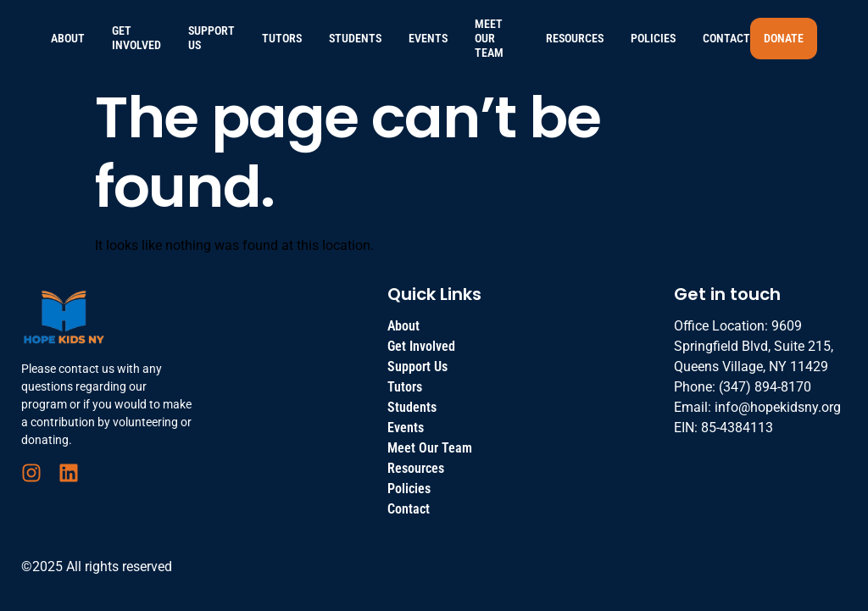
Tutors (282, 38)
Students (355, 38)
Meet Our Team (489, 38)
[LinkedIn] (69, 473)
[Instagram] (31, 473)
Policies (653, 38)
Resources (575, 38)
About (68, 38)
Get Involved (136, 38)
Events (428, 38)
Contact (726, 38)
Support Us (211, 38)
